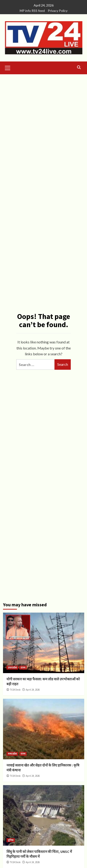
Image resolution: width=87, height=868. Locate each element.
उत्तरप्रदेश (12, 668)
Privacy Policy (58, 11)
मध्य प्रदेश (12, 754)
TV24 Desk (15, 690)
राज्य (23, 668)
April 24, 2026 (33, 690)
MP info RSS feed (32, 11)
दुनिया (11, 840)
